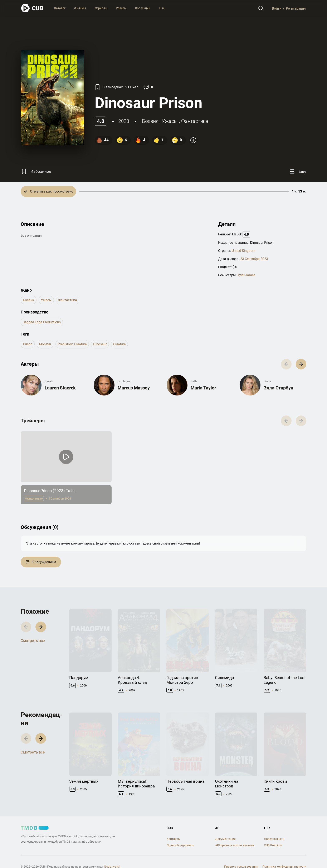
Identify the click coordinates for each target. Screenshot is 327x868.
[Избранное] (36, 171)
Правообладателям (180, 834)
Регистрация (296, 8)
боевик (150, 121)
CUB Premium (273, 834)
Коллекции (143, 8)
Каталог (60, 8)
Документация (225, 828)
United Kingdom (243, 251)
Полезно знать (274, 828)
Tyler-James (246, 275)
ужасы (170, 121)
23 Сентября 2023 (254, 259)
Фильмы (80, 8)
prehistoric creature (72, 344)
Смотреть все (33, 637)
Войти (277, 8)
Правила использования (241, 856)
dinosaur (100, 344)
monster (45, 344)
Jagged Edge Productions (42, 322)
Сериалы (101, 8)
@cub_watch (112, 856)
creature (119, 344)
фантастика (195, 121)
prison (28, 344)
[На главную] (32, 8)
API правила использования (235, 834)
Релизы (121, 8)
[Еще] (298, 171)
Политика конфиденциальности (284, 856)
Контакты (174, 828)
